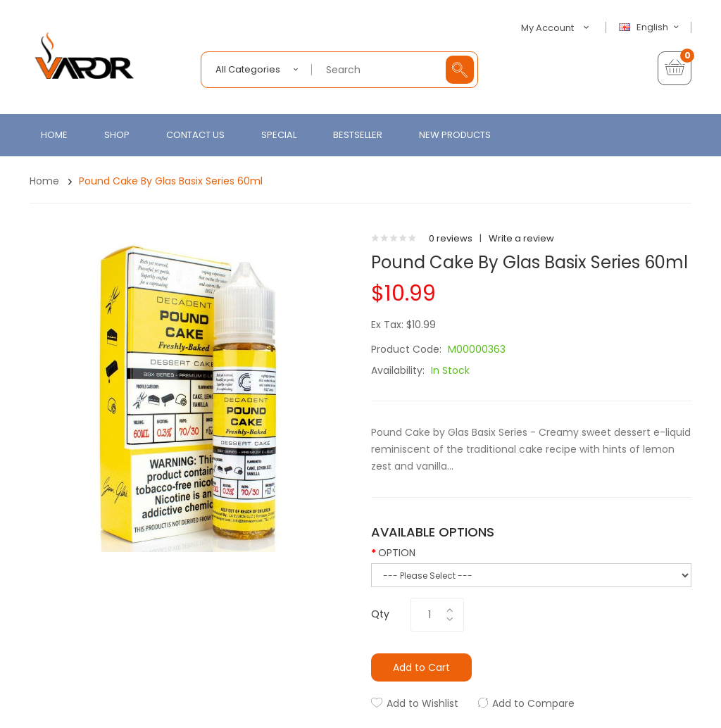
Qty (380, 614)
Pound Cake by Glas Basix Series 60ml (171, 181)
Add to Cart (421, 667)
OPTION (397, 553)
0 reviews (451, 238)
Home (44, 181)
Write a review (521, 238)
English (651, 27)
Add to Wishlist (422, 703)
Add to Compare (533, 703)
